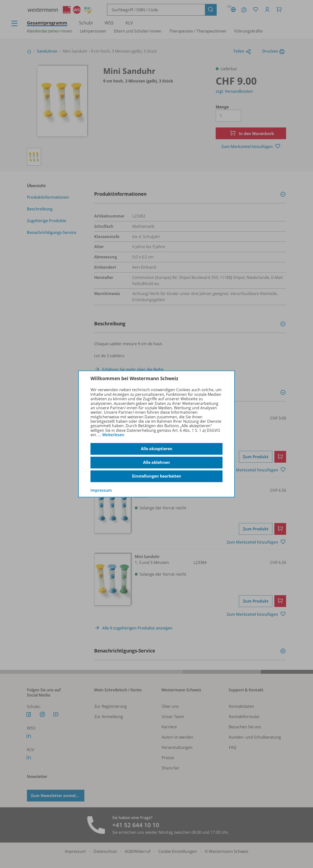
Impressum (101, 490)
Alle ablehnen (156, 462)
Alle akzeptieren (157, 449)
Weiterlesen (113, 435)
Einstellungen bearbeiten (157, 476)
